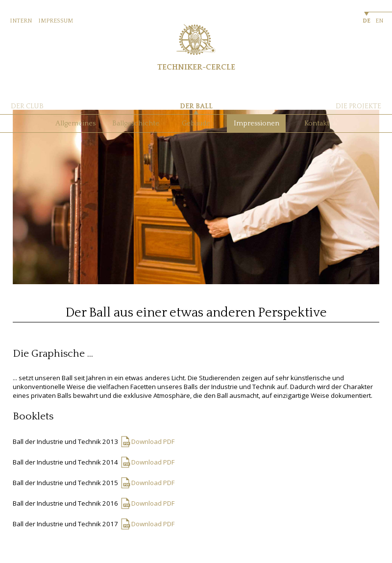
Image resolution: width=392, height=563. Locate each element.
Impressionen (257, 123)
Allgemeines (75, 123)
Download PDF (153, 441)
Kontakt (317, 123)
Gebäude (196, 123)
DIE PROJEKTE (358, 106)
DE (367, 21)
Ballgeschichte (136, 123)
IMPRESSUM (56, 21)
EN (379, 21)
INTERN (21, 21)
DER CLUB (27, 106)
